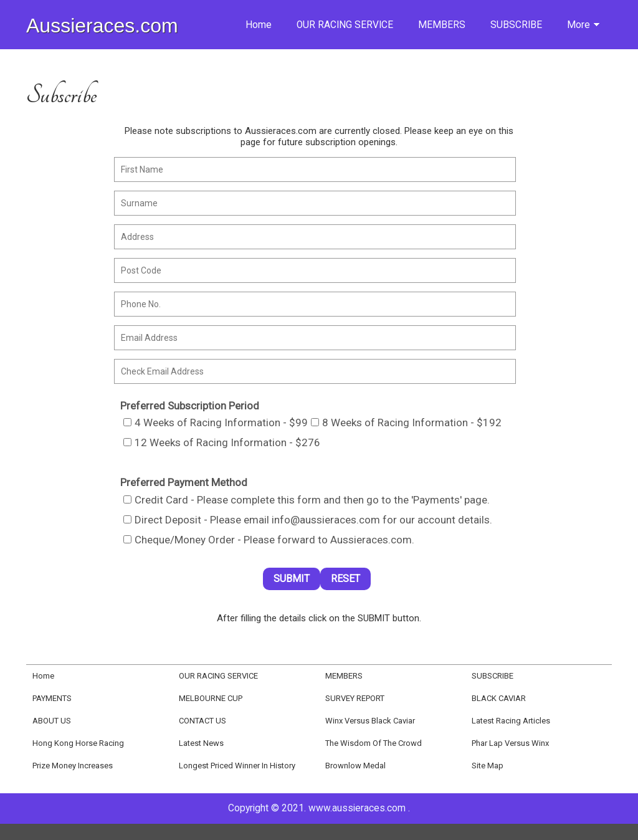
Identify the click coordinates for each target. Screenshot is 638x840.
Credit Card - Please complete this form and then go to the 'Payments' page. (307, 500)
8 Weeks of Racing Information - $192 (406, 422)
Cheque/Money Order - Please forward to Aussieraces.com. (269, 540)
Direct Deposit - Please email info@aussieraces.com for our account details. (308, 520)
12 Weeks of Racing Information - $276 (222, 442)
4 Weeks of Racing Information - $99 (216, 422)
